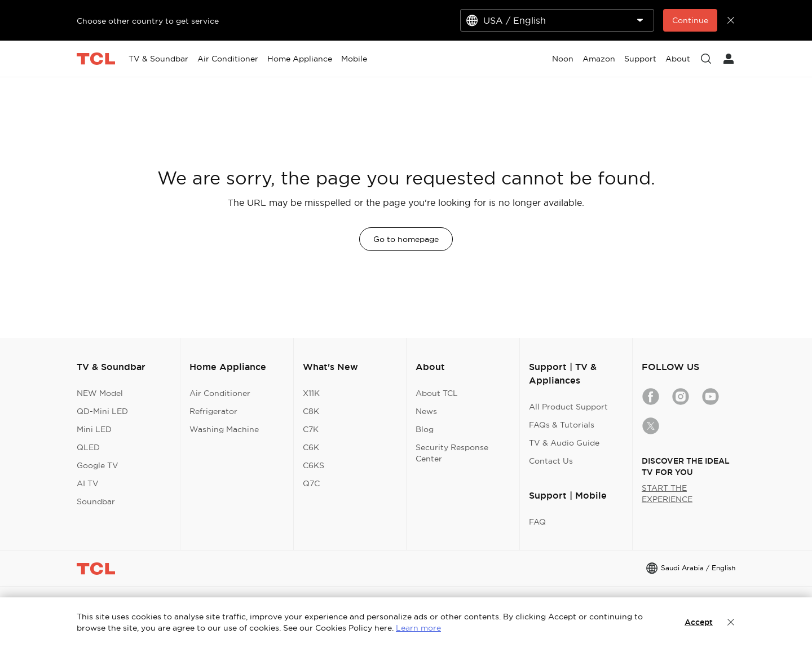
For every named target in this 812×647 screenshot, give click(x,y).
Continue (690, 20)
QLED (88, 447)
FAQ (537, 522)
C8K (311, 411)
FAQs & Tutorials (562, 425)
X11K (311, 393)
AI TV (88, 483)
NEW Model (100, 393)
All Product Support (568, 407)
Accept (699, 622)
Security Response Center (452, 453)
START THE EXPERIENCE (667, 494)
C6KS (314, 465)
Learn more (418, 628)
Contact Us (551, 461)
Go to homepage (406, 239)
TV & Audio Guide (564, 443)
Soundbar (96, 501)
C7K (311, 429)
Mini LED (94, 429)
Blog (425, 429)
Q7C (311, 483)
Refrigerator (213, 411)
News (426, 411)
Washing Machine (224, 429)
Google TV (98, 465)
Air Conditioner (220, 393)
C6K (311, 447)
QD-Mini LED (102, 411)
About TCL (437, 393)
